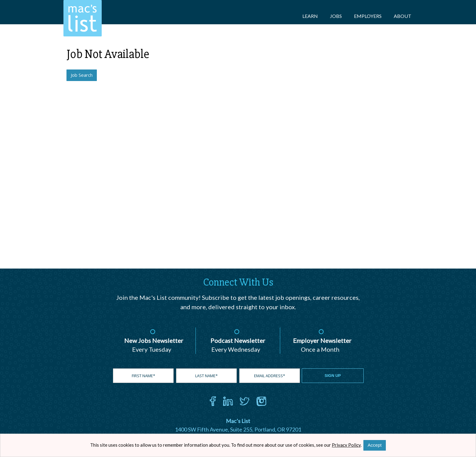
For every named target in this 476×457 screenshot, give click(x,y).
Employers (368, 16)
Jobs (336, 16)
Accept (375, 445)
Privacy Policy (346, 445)
